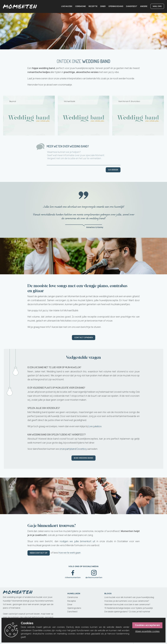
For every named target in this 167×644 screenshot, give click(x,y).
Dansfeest (132, 6)
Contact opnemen (84, 338)
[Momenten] (20, 6)
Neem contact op (39, 553)
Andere (144, 6)
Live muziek (67, 6)
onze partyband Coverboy (73, 449)
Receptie (93, 6)
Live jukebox (95, 427)
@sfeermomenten (94, 578)
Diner (103, 6)
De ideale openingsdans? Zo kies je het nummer (127, 611)
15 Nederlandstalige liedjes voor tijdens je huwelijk (129, 608)
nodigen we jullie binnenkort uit (77, 542)
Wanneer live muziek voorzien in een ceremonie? (127, 604)
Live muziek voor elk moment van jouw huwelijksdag (129, 597)
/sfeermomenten (73, 578)
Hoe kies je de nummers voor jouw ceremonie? (127, 601)
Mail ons (157, 6)
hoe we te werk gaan (70, 553)
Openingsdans (116, 6)
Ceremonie (80, 6)
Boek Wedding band (83, 458)
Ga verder (113, 170)
